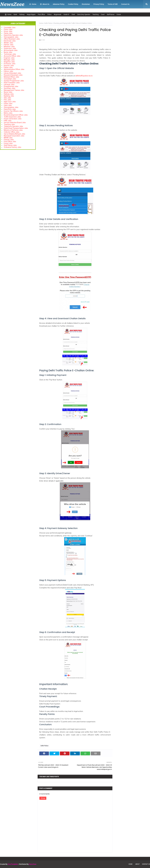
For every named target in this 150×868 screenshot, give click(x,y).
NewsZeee (33, 864)
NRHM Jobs (8, 138)
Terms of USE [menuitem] (113, 4)
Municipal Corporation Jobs (14, 136)
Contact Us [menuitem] (125, 4)
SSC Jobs (7, 98)
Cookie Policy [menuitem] (73, 4)
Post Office (41, 14)
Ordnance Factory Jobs (12, 147)
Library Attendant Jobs (12, 73)
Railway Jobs (9, 94)
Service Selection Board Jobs (15, 123)
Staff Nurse (111, 14)
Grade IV (66, 14)
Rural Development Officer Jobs (16, 115)
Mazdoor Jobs (9, 47)
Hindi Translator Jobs (12, 83)
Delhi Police (48, 23)
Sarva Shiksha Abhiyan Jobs (14, 134)
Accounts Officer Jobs (12, 56)
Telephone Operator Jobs (13, 126)
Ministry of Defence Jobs (13, 130)
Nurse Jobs (8, 52)
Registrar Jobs (9, 62)
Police (49, 14)
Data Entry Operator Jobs (13, 35)
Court (103, 14)
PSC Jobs (7, 100)
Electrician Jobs (10, 41)
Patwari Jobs (9, 140)
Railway (22, 14)
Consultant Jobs (10, 79)
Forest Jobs (8, 143)
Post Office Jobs (10, 142)
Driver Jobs (8, 31)
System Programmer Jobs (14, 81)
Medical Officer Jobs (11, 77)
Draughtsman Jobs (11, 86)
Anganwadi (57, 14)
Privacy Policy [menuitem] (99, 4)
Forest (119, 14)
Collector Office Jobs (12, 132)
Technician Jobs (10, 54)
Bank (15, 14)
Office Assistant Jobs (12, 39)
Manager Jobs (9, 60)
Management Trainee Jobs (14, 90)
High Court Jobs (10, 102)
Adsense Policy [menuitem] (59, 4)
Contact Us (146, 864)
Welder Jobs (8, 43)
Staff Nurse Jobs (10, 145)
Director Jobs (9, 66)
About (137, 864)
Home (8, 14)
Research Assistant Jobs (13, 75)
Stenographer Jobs (11, 37)
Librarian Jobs (9, 85)
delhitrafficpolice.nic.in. (84, 76)
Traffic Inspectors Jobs (12, 117)
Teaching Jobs (9, 124)
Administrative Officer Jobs (14, 69)
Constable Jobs (10, 28)
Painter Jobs (9, 45)
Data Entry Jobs (10, 109)
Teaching (96, 14)
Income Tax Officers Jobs (13, 111)
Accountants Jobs (11, 50)
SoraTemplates (13, 864)
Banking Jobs (9, 96)
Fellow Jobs (8, 67)
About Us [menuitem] (45, 4)
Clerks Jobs (8, 33)
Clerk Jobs (8, 105)
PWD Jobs (8, 121)
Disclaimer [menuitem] (86, 4)
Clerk (73, 14)
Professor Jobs (10, 64)
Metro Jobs (8, 113)
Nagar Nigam (31, 14)
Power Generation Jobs (13, 119)
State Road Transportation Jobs (16, 128)
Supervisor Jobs (10, 48)
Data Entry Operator (84, 14)
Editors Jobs (8, 71)
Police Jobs (8, 29)
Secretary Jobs (10, 88)
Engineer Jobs (9, 58)
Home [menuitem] (33, 4)
